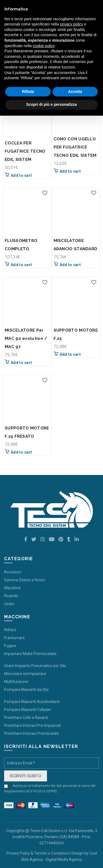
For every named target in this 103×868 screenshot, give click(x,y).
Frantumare (14, 638)
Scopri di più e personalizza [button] (51, 104)
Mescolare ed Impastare (25, 674)
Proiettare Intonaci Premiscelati (31, 733)
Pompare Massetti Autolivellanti (32, 702)
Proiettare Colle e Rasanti (26, 718)
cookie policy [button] (44, 46)
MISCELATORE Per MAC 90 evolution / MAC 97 (26, 338)
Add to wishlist (45, 193)
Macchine (12, 588)
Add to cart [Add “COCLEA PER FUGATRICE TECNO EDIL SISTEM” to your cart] (21, 175)
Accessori (13, 572)
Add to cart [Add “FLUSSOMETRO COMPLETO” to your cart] (21, 265)
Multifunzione (16, 682)
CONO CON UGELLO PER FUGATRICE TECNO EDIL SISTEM (75, 147)
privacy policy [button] (71, 24)
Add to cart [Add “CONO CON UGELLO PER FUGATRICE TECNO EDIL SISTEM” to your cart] (70, 171)
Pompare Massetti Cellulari (27, 710)
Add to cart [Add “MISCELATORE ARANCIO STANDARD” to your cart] (70, 265)
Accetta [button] (75, 92)
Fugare (10, 646)
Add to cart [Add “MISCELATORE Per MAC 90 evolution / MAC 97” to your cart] (21, 363)
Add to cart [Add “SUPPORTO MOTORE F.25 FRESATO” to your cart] (21, 452)
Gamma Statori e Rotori (25, 580)
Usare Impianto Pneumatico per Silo (35, 666)
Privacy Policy (18, 853)
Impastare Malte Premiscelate (30, 654)
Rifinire (10, 630)
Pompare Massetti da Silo (26, 690)
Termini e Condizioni (52, 853)
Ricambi (11, 596)
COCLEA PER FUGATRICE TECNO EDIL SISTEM (25, 151)
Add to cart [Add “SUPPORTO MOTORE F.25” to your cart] (70, 354)
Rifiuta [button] (28, 92)
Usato (9, 604)
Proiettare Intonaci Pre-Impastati (33, 725)
